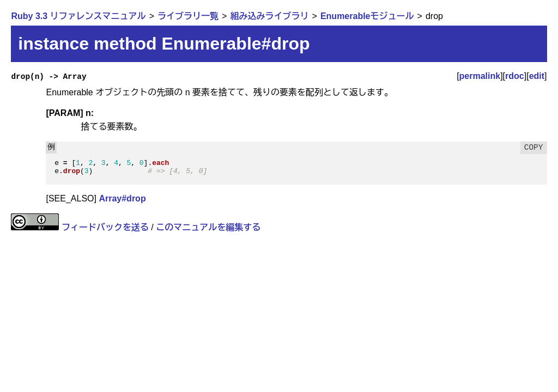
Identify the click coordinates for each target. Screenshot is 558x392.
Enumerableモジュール (367, 16)
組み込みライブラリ (269, 16)
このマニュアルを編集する (208, 227)
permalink (480, 76)
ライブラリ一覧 (188, 16)
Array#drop (122, 198)
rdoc (515, 76)
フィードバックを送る (105, 227)
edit (537, 76)
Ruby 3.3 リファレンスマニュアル (78, 16)
